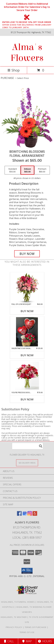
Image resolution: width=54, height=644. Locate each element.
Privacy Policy (14, 627)
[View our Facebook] (19, 515)
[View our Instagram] (30, 515)
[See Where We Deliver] (27, 463)
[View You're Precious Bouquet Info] (27, 376)
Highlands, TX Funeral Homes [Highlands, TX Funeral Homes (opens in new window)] (18, 602)
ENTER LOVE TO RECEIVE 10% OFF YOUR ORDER (28, 22)
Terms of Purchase (36, 627)
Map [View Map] (27, 641)
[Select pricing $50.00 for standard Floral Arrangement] (13, 170)
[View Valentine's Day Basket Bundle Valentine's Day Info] (27, 332)
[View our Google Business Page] (24, 515)
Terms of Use (27, 632)
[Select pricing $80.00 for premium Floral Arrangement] (42, 170)
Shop (14, 70)
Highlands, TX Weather (14, 617)
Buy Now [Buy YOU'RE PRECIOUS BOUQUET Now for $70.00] (27, 399)
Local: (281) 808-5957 (27, 538)
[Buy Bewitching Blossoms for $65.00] (27, 254)
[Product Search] (28, 446)
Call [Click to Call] (9, 641)
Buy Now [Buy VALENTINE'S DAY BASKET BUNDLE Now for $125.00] (27, 355)
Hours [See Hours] (45, 641)
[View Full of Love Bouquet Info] (27, 288)
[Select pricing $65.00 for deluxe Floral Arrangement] (27, 170)
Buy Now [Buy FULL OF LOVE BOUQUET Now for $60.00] (27, 311)
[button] (27, 571)
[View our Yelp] (35, 515)
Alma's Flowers (27, 53)
